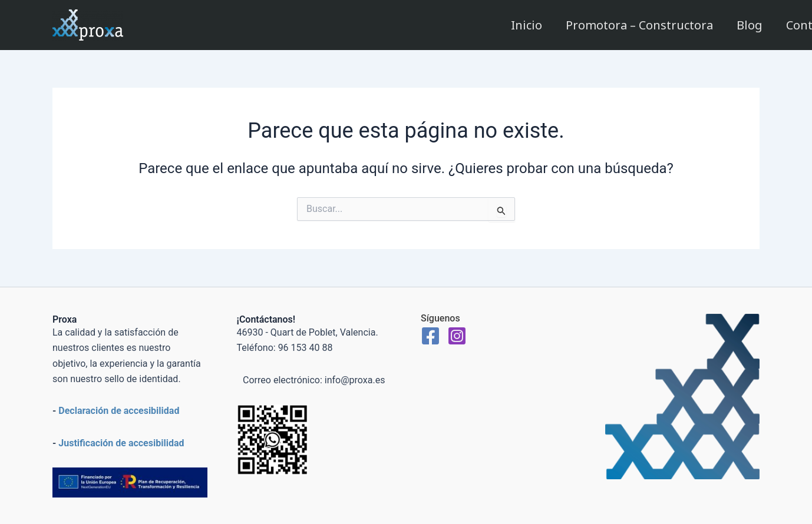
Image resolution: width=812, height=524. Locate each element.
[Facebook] (430, 336)
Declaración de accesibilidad (119, 411)
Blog (750, 25)
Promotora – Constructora (639, 25)
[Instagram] (457, 336)
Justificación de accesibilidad (121, 443)
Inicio (527, 25)
